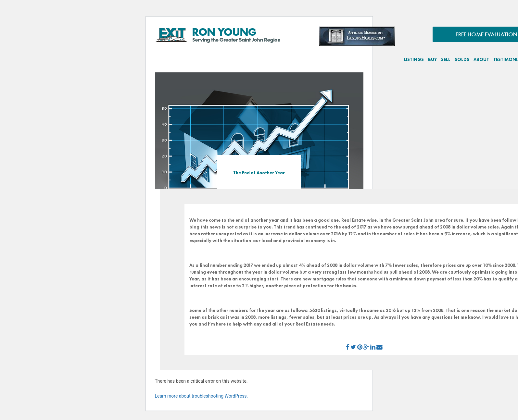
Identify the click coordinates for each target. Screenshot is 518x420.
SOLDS (462, 59)
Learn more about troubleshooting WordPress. (202, 396)
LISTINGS (414, 59)
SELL (446, 59)
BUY (432, 59)
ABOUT (481, 59)
